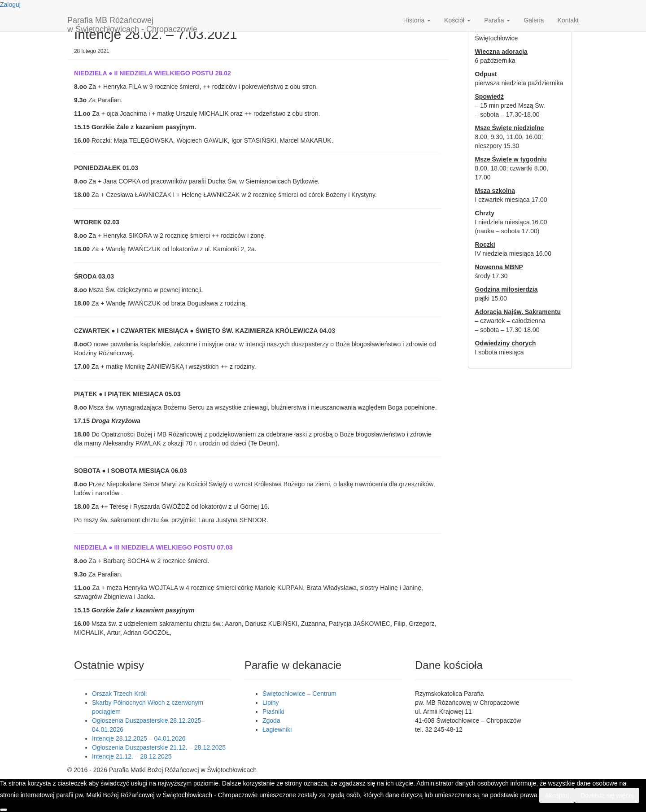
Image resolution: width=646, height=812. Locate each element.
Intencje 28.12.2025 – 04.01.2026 (139, 738)
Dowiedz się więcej (607, 795)
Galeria (534, 20)
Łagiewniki (277, 729)
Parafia (497, 20)
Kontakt (568, 20)
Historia (417, 20)
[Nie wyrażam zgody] (4, 810)
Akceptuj (557, 795)
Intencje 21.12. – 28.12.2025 (132, 756)
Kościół (457, 20)
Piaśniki (273, 712)
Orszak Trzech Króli (119, 694)
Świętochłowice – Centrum (299, 694)
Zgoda (271, 720)
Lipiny (271, 703)
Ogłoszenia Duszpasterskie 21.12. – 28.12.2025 (159, 747)
